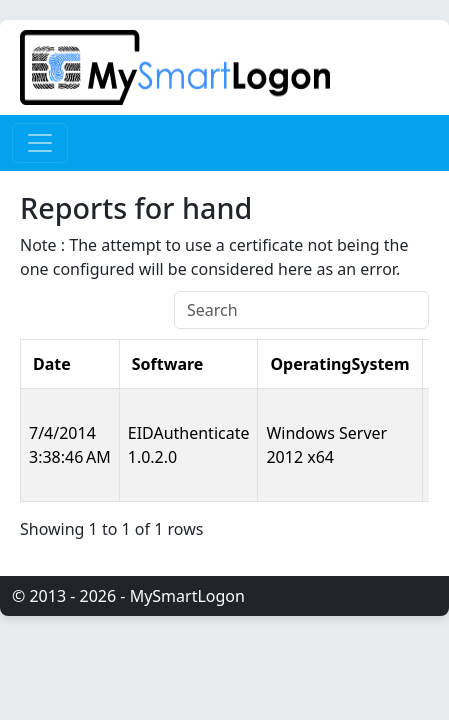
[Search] (301, 310)
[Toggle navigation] (40, 143)
